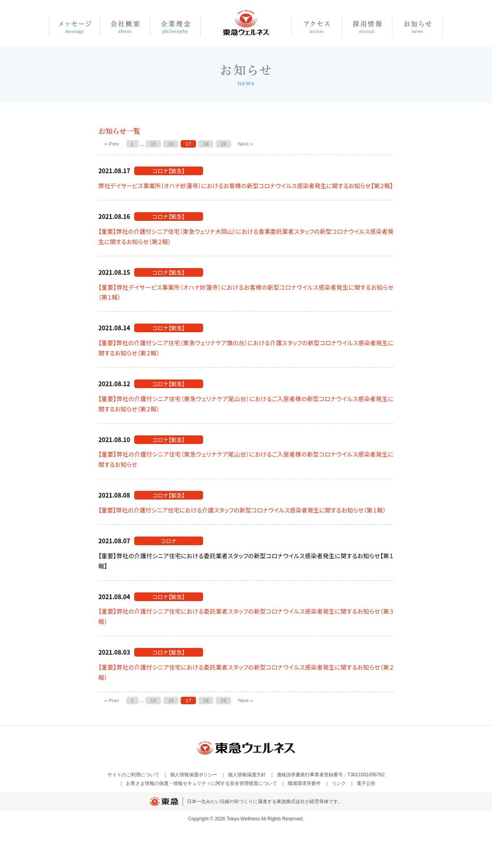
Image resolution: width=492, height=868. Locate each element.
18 (206, 144)
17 (188, 144)
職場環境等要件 (304, 783)
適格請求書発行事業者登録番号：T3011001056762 (331, 775)
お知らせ (418, 26)
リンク (339, 783)
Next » (246, 144)
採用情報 (367, 26)
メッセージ (75, 26)
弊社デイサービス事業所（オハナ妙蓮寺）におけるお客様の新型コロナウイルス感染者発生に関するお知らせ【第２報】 (246, 186)
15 (153, 144)
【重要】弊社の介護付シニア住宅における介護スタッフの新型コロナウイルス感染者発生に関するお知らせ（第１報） (242, 510)
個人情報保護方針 (247, 775)
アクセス (317, 26)
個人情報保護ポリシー (194, 775)
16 (171, 144)
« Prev (112, 144)
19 (223, 144)
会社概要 (125, 26)
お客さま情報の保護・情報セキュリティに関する (202, 783)
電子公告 (366, 783)
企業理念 (176, 26)
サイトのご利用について (133, 775)
